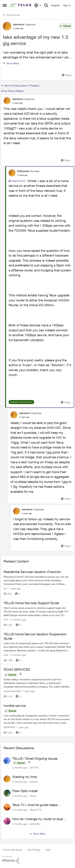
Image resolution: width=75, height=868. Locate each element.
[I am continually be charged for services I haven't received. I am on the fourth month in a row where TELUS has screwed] (37, 719)
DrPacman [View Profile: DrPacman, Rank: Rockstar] (23, 171)
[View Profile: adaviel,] (7, 779)
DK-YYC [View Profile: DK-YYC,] (34, 768)
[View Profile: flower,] (7, 793)
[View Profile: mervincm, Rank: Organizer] (7, 26)
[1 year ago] (14, 588)
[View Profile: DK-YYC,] (7, 761)
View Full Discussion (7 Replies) (20, 86)
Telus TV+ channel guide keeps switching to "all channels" (35, 805)
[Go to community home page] (21, 5)
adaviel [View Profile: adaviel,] (34, 782)
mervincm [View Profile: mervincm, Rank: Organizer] (19, 24)
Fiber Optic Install (25, 791)
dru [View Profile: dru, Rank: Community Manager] (5, 588)
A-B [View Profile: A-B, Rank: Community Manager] (6, 620)
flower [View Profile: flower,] (33, 796)
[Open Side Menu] (5, 5)
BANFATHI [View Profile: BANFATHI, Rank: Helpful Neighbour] (9, 727)
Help (48, 850)
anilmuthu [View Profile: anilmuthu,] (35, 824)
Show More (11, 63)
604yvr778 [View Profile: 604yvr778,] (36, 810)
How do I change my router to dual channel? (37, 819)
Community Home (12, 850)
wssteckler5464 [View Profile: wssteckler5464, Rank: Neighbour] (12, 691)
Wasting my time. (25, 777)
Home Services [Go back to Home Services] (11, 15)
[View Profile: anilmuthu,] (7, 821)
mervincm (19, 181)
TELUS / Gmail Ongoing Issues (35, 758)
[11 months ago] (17, 620)
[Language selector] (38, 5)
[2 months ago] (20, 768)
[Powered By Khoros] (37, 860)
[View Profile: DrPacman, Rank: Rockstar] (12, 173)
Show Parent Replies (12, 91)
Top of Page (34, 850)
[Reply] (67, 75)
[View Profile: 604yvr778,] (7, 807)
